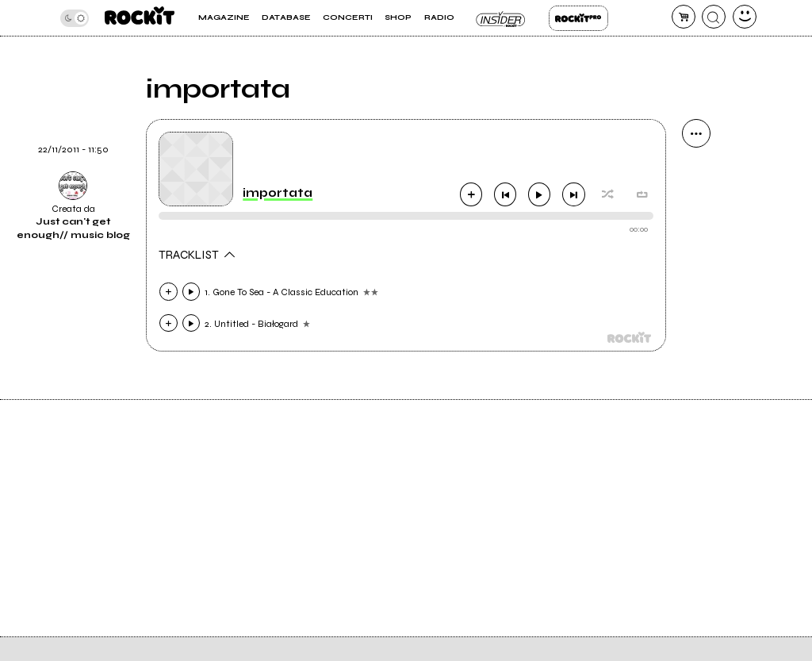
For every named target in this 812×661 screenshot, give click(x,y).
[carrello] (684, 17)
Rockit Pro (578, 18)
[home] (140, 18)
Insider (502, 18)
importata (278, 193)
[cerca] (714, 17)
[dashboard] (745, 17)
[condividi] (696, 133)
